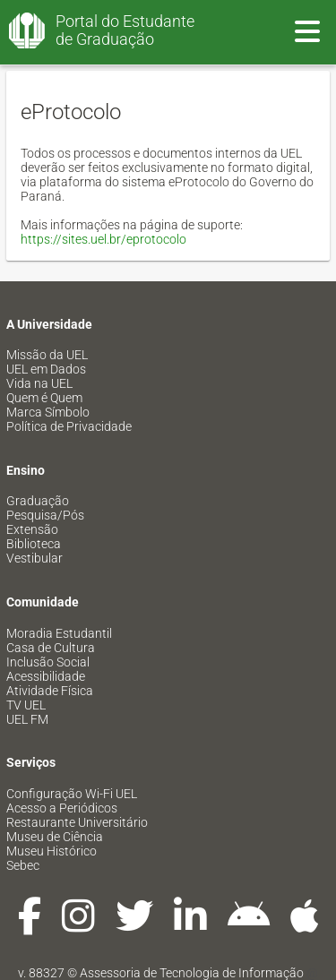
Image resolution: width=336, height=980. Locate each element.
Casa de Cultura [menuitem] (51, 648)
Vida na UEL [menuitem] (39, 383)
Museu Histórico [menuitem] (52, 851)
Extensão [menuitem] (32, 529)
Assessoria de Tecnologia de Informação (192, 973)
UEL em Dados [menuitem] (46, 369)
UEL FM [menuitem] (27, 719)
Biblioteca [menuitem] (34, 544)
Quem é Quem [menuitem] (44, 398)
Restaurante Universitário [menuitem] (77, 822)
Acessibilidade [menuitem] (46, 676)
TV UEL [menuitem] (26, 705)
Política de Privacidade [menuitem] (69, 426)
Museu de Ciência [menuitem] (55, 837)
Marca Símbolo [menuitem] (48, 412)
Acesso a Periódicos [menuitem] (62, 808)
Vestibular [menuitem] (34, 558)
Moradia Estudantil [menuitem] (59, 633)
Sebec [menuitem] (23, 865)
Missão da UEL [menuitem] (47, 355)
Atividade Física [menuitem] (50, 691)
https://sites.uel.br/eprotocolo (103, 239)
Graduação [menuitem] (38, 501)
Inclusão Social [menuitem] (48, 662)
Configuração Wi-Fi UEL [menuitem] (72, 794)
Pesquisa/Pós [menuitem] (45, 515)
